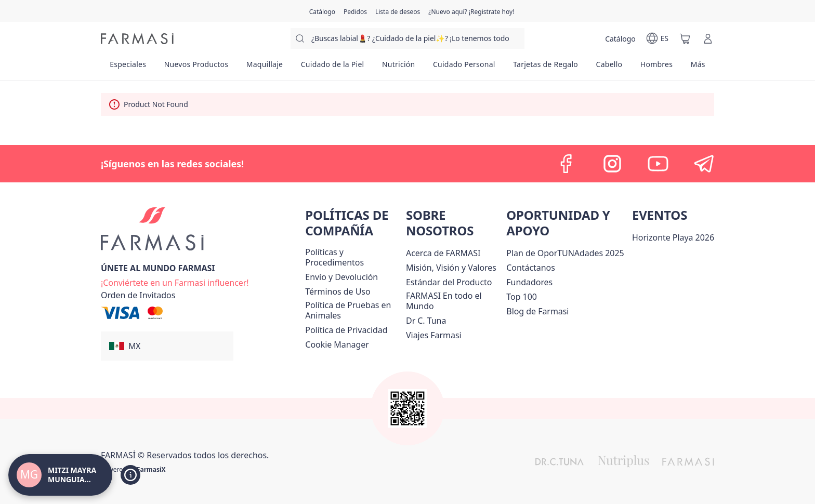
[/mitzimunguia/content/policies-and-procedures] (353, 257)
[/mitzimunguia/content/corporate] (454, 301)
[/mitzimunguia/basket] (685, 38)
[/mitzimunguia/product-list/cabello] (609, 68)
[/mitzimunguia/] (137, 39)
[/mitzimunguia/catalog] (322, 11)
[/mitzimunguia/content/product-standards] (449, 282)
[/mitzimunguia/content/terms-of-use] (338, 291)
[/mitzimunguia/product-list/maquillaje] (264, 68)
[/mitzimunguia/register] (355, 11)
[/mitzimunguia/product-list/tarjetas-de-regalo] (545, 68)
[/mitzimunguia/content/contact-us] (531, 268)
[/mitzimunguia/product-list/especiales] (128, 68)
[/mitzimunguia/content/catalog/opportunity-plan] (565, 253)
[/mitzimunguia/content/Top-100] (522, 297)
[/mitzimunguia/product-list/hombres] (657, 68)
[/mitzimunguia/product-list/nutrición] (399, 68)
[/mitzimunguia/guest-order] (138, 295)
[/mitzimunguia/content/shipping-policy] (341, 277)
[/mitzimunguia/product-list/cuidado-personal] (464, 68)
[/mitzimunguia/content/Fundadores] (529, 282)
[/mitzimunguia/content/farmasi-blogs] (537, 311)
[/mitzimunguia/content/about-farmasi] (443, 253)
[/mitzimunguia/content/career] (434, 335)
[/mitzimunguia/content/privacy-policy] (346, 330)
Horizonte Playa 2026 (673, 237)
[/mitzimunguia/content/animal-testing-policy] (353, 310)
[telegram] (704, 164)
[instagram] (612, 164)
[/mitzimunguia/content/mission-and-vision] (451, 268)
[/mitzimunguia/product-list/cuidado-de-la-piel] (333, 68)
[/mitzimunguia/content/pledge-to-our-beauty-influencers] (426, 321)
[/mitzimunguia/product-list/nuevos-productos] (196, 68)
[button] (167, 346)
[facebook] (567, 164)
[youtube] (658, 164)
